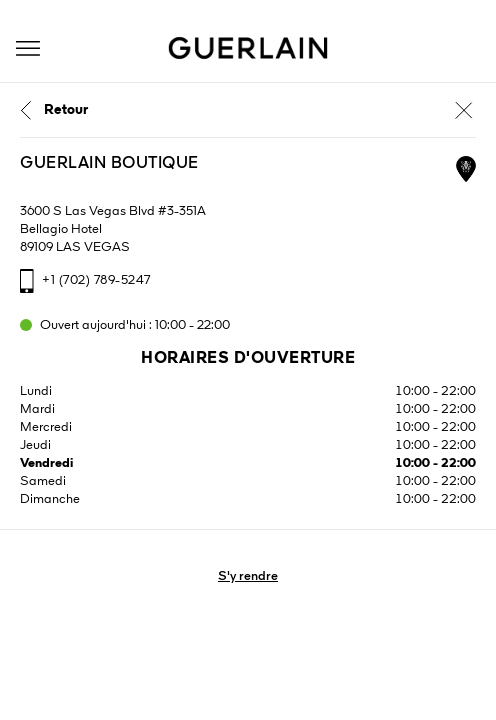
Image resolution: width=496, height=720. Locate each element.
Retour (66, 110)
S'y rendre (248, 576)
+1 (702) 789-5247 (96, 280)
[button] (28, 48)
